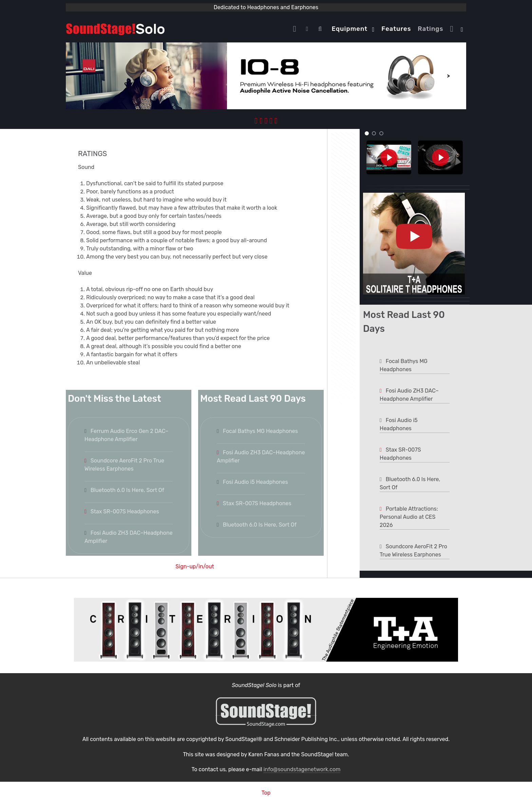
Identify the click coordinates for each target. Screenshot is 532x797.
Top (266, 793)
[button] (367, 133)
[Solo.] (115, 29)
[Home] (296, 29)
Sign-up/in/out (195, 566)
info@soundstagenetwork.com (302, 769)
